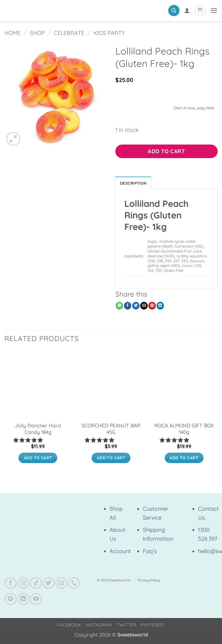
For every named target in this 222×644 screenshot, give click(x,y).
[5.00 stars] (175, 441)
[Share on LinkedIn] (160, 307)
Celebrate (69, 33)
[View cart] (199, 11)
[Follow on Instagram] (23, 584)
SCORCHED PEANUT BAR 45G (111, 430)
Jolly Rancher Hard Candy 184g (38, 430)
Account (120, 552)
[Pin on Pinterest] (152, 307)
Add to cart (166, 151)
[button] (173, 11)
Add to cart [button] (38, 459)
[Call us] (74, 584)
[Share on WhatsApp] (119, 307)
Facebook (69, 626)
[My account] (186, 10)
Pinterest (153, 626)
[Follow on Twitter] (49, 584)
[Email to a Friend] (144, 307)
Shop (37, 33)
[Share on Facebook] (128, 307)
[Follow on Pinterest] (11, 600)
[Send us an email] (61, 584)
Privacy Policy (149, 581)
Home (12, 33)
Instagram (99, 626)
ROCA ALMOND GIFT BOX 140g (184, 430)
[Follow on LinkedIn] (23, 600)
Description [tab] (135, 183)
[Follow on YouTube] (36, 600)
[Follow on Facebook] (11, 584)
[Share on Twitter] (136, 307)
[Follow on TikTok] (36, 584)
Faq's (150, 552)
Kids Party (109, 33)
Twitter (127, 626)
